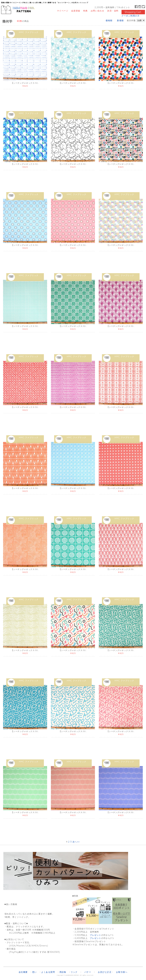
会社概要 (23, 972)
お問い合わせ (98, 11)
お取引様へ (122, 972)
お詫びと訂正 (105, 972)
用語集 (63, 972)
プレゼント (95, 935)
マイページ (63, 11)
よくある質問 (48, 972)
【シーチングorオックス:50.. (25, 83)
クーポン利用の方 (131, 16)
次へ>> (76, 842)
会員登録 (76, 11)
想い (35, 972)
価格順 (109, 20)
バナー (88, 972)
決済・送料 (113, 11)
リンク (74, 972)
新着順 (120, 20)
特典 (85, 11)
